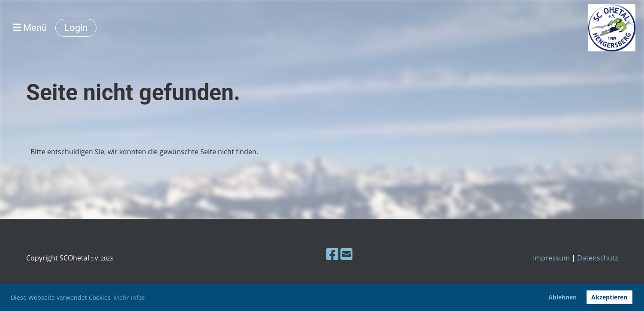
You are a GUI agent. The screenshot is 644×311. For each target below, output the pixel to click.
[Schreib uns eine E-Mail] (346, 254)
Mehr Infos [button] (129, 298)
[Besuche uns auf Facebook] (332, 254)
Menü (30, 28)
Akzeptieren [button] (609, 297)
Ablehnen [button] (563, 297)
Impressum (551, 258)
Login (76, 28)
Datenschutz (597, 258)
